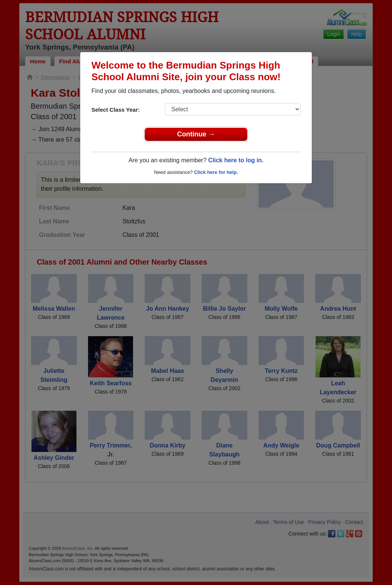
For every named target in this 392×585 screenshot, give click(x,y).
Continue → (196, 134)
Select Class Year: (116, 110)
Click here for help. (216, 172)
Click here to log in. (236, 160)
